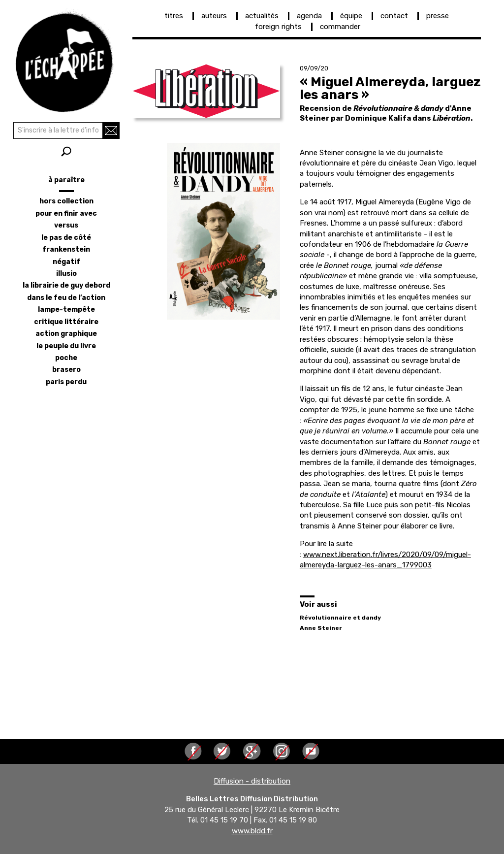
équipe (351, 16)
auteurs (214, 16)
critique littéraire (66, 322)
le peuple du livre (66, 346)
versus (66, 225)
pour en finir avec (66, 213)
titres (174, 16)
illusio (66, 274)
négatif (66, 262)
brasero (66, 370)
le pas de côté (66, 238)
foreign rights (278, 27)
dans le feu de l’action (66, 298)
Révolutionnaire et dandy (340, 618)
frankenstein (66, 249)
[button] (206, 91)
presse (438, 16)
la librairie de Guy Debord (66, 285)
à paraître (66, 180)
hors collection (66, 201)
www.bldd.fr (252, 831)
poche (66, 358)
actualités (262, 16)
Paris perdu (66, 382)
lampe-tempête (66, 310)
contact (394, 16)
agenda (309, 16)
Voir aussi (318, 604)
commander (340, 27)
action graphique (66, 334)
